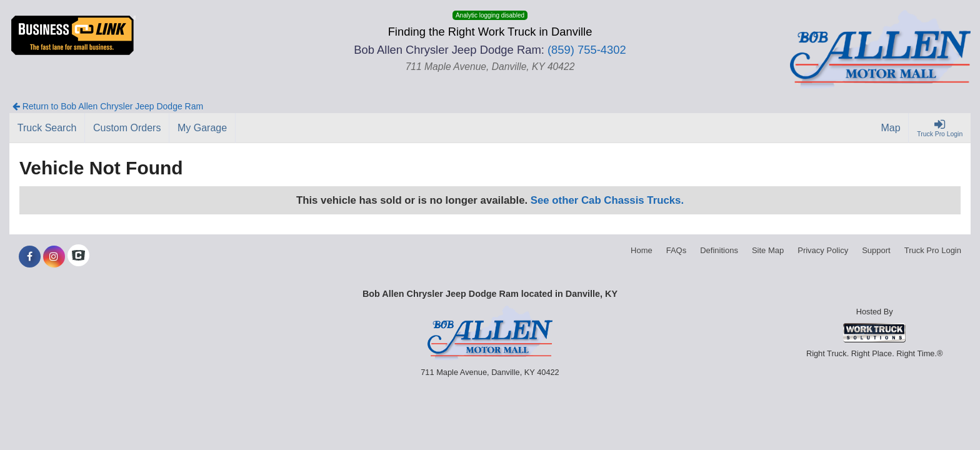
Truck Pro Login (933, 250)
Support (876, 250)
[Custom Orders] (127, 128)
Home (642, 250)
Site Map (768, 250)
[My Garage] (202, 128)
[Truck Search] (47, 128)
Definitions (719, 250)
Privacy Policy (823, 250)
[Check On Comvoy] (78, 257)
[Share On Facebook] (30, 257)
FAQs (677, 250)
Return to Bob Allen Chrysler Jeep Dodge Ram (108, 106)
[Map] (891, 128)
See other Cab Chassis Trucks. (607, 200)
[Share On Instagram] (54, 257)
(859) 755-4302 (587, 50)
